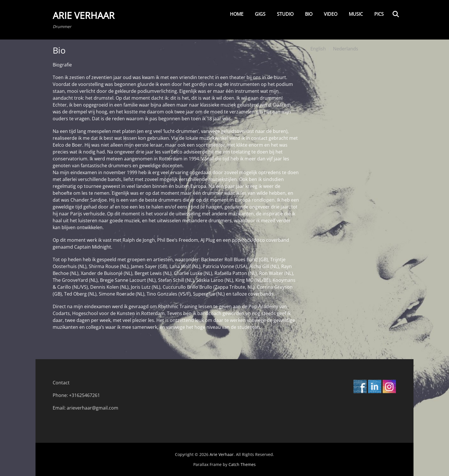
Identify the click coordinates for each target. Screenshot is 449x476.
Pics (379, 14)
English (318, 49)
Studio (285, 14)
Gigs (260, 14)
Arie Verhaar (84, 15)
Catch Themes (242, 464)
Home (237, 14)
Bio (309, 14)
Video (331, 14)
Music (356, 14)
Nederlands (346, 49)
